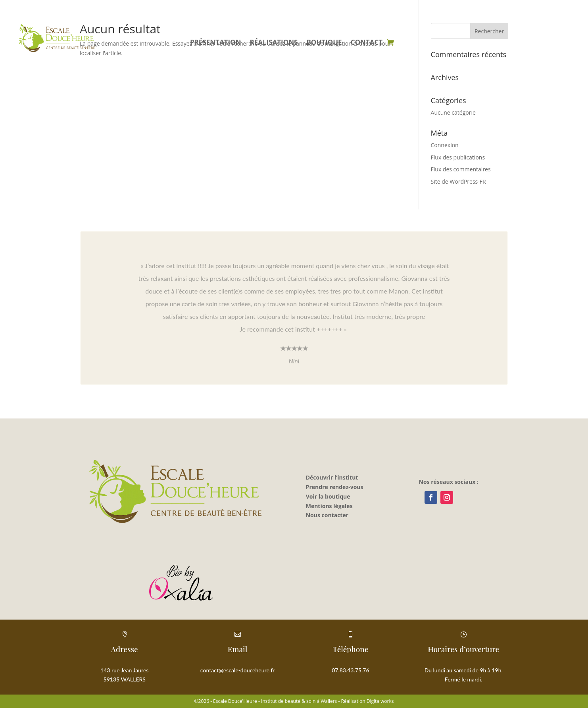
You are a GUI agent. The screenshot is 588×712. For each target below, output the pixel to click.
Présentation (216, 43)
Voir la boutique (328, 496)
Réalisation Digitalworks (367, 701)
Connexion (445, 145)
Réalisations (274, 43)
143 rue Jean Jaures (124, 670)
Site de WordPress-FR (458, 181)
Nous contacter (327, 515)
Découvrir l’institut (332, 477)
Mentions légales (329, 506)
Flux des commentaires (461, 169)
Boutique (324, 43)
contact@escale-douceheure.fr (237, 670)
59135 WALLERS (125, 679)
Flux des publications (458, 157)
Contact (367, 43)
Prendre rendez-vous (335, 487)
